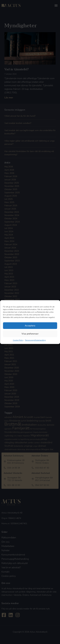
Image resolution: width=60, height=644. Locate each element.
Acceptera (30, 326)
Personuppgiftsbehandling (35, 340)
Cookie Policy (18, 340)
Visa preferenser (30, 334)
